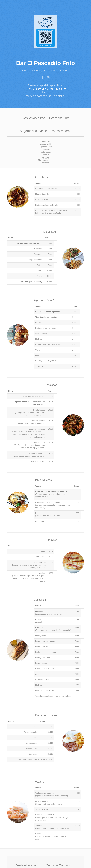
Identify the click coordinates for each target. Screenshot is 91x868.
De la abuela (46, 141)
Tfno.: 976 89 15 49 (37, 89)
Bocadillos (46, 157)
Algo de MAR (45, 144)
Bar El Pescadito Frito (46, 63)
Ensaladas (46, 149)
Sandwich (45, 155)
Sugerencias (28, 131)
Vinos (43, 131)
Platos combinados (45, 160)
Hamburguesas (45, 152)
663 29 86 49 (58, 89)
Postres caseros (60, 131)
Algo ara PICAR (45, 147)
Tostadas (45, 163)
